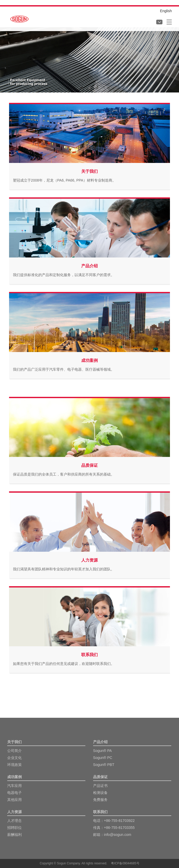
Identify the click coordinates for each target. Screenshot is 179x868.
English (166, 11)
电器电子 (14, 793)
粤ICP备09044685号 (125, 863)
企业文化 (14, 758)
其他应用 (14, 800)
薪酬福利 (14, 835)
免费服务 (100, 800)
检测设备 (100, 793)
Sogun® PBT (104, 765)
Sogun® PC (103, 758)
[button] (82, 88)
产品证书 (100, 786)
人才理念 (14, 821)
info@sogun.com (118, 835)
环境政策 (14, 765)
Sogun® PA (102, 751)
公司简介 (14, 751)
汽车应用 (14, 786)
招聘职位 (14, 828)
